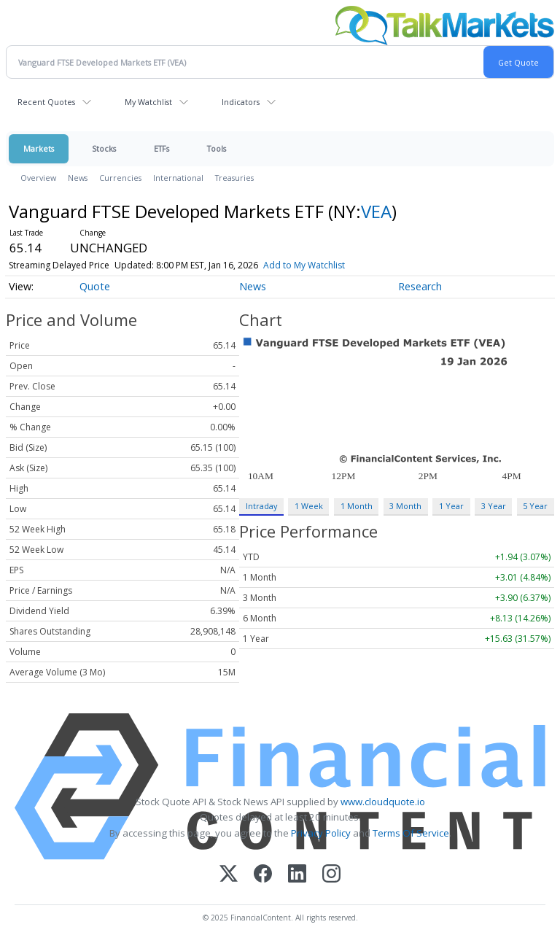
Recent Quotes (46, 102)
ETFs (162, 148)
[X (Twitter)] (229, 875)
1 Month (357, 506)
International (178, 178)
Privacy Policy (321, 833)
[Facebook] (263, 875)
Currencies (120, 178)
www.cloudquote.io (383, 802)
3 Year (494, 506)
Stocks (104, 148)
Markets (39, 148)
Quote (95, 286)
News (78, 178)
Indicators (241, 102)
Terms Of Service (411, 833)
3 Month (405, 506)
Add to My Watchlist (304, 265)
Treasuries (234, 178)
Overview (38, 178)
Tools (217, 148)
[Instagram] (331, 875)
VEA (376, 211)
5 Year (535, 506)
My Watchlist (148, 102)
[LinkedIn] (297, 875)
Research (420, 286)
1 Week (309, 506)
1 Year (451, 506)
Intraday (261, 506)
